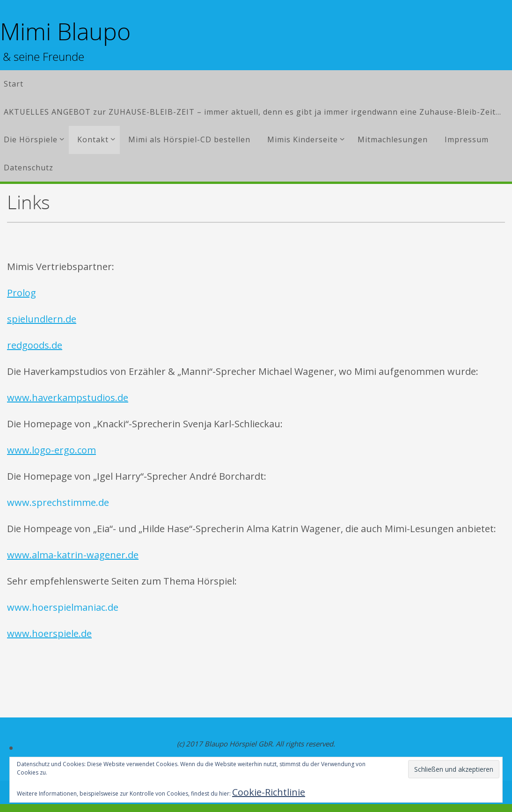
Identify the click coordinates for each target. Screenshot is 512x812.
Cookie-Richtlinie (269, 792)
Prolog (22, 293)
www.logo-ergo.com (51, 450)
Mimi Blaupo (65, 32)
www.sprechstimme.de (58, 502)
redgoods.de (35, 345)
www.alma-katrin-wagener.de (73, 555)
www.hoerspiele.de (49, 633)
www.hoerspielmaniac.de (63, 607)
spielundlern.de (42, 319)
